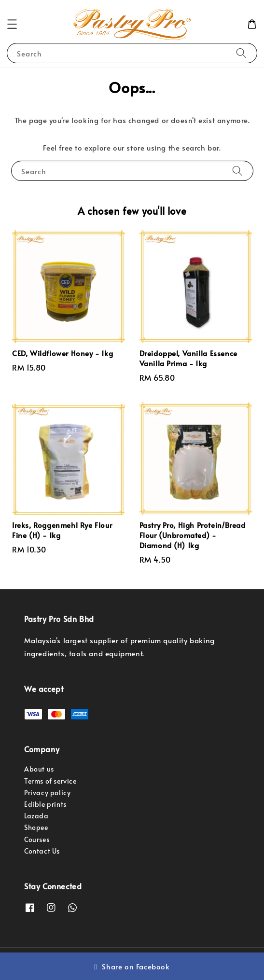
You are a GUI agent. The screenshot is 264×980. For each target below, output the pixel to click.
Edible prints (45, 804)
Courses (37, 839)
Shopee (36, 827)
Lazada (36, 816)
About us (39, 769)
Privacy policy (47, 793)
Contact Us (42, 851)
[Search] (241, 53)
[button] (12, 24)
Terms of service (50, 781)
